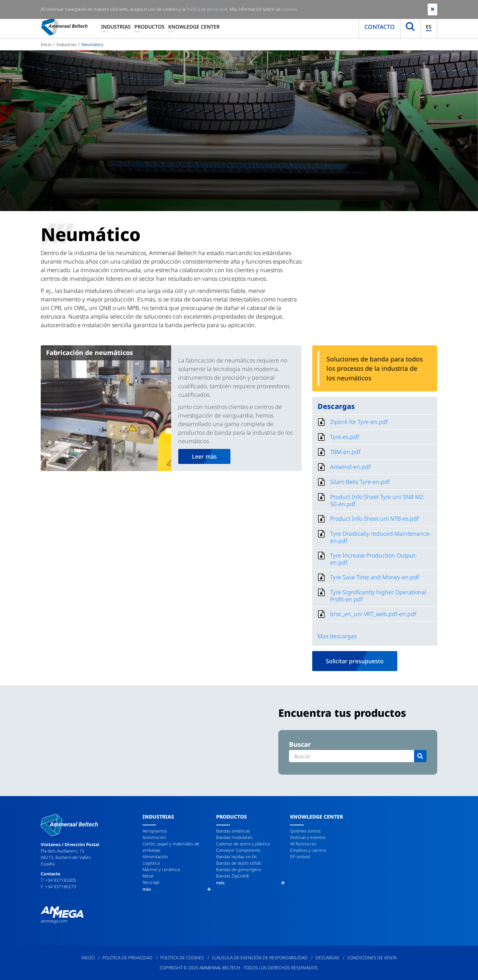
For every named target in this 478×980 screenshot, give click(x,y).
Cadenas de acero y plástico (243, 844)
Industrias (116, 27)
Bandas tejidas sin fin (236, 857)
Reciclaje (151, 882)
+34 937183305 (61, 880)
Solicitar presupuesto (355, 661)
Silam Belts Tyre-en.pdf (360, 482)
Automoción (154, 837)
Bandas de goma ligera (238, 869)
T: (43, 880)
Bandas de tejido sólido (239, 863)
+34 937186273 (61, 887)
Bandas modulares (234, 837)
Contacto (380, 27)
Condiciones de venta (372, 958)
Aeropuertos (155, 831)
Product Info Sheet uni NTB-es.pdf (374, 519)
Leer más (204, 456)
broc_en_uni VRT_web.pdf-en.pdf (373, 614)
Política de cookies (182, 958)
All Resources (303, 844)
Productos (150, 27)
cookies (289, 9)
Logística (151, 863)
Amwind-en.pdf (350, 467)
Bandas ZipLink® (233, 876)
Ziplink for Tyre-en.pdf (359, 422)
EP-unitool (300, 857)
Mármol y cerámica (161, 869)
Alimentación (155, 857)
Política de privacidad (128, 958)
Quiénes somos (305, 831)
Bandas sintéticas (233, 831)
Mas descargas (337, 636)
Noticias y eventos (308, 837)
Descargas (327, 958)
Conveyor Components (238, 850)
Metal (148, 876)
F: (43, 887)
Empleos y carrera (308, 850)
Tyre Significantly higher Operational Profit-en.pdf (378, 596)
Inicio (46, 44)
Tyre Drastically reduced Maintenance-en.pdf (380, 537)
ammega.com (54, 921)
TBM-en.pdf (345, 452)
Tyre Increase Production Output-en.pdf (374, 559)
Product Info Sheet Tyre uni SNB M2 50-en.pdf (377, 500)
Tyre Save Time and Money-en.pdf (375, 577)
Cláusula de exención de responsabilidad (260, 958)
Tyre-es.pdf (345, 437)
